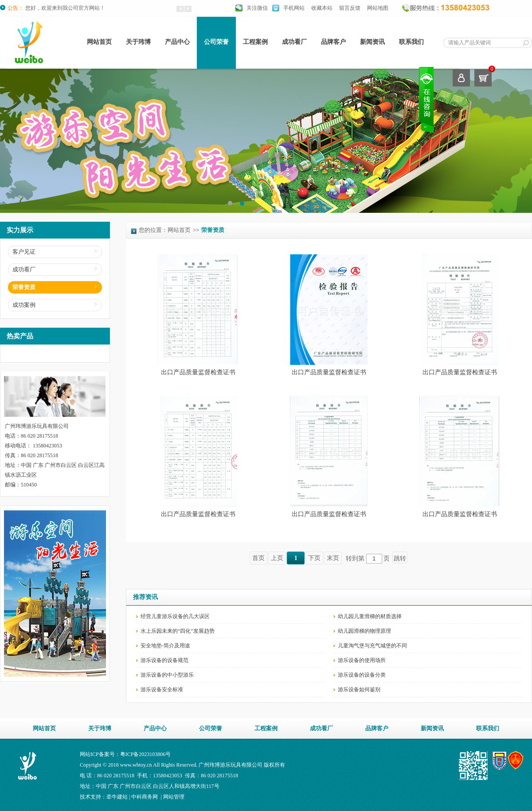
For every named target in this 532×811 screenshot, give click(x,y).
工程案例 (255, 42)
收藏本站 (322, 8)
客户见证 (24, 252)
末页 (333, 558)
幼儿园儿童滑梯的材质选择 (370, 616)
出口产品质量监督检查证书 (198, 372)
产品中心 (177, 42)
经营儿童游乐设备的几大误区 (175, 616)
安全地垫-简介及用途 (165, 646)
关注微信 (257, 8)
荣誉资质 (24, 287)
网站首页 (99, 42)
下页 (314, 558)
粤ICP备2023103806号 (146, 754)
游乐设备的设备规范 (164, 660)
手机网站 (294, 8)
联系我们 (411, 42)
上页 (277, 558)
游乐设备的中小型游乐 (167, 675)
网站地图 (378, 8)
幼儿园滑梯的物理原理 (364, 631)
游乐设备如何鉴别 (359, 690)
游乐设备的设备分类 (362, 675)
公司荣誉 (216, 42)
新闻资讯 (372, 42)
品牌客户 (333, 42)
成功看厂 (294, 42)
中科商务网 (145, 797)
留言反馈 (350, 8)
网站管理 (174, 797)
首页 (258, 558)
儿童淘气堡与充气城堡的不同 (372, 646)
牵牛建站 (117, 797)
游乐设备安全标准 (162, 690)
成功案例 (24, 305)
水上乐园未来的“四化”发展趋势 (178, 631)
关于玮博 (138, 42)
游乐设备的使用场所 (362, 660)
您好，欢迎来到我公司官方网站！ (65, 8)
